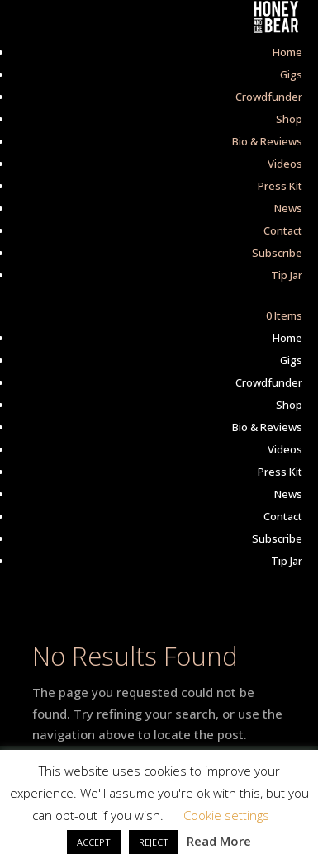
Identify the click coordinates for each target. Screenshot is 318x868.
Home (287, 52)
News (288, 208)
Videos (285, 164)
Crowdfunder (269, 97)
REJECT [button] (154, 842)
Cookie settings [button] (226, 815)
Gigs (291, 74)
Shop (289, 119)
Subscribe (277, 253)
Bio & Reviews (267, 141)
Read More (219, 841)
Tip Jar (287, 275)
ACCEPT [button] (94, 842)
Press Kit (280, 186)
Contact (283, 230)
